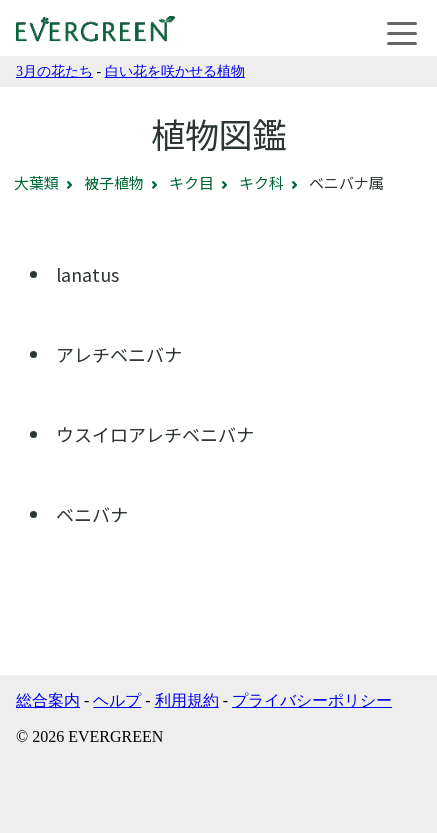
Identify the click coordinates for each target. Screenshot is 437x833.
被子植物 (114, 182)
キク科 (261, 182)
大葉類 (36, 182)
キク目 (191, 182)
